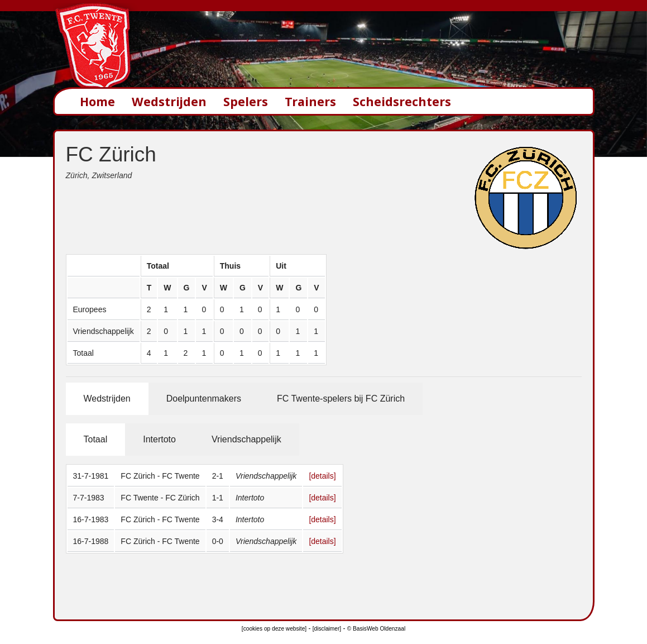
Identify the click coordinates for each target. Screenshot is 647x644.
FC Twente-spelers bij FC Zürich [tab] (341, 399)
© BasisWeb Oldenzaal (376, 629)
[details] (322, 476)
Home (97, 101)
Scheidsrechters (402, 101)
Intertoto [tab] (159, 439)
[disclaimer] (327, 629)
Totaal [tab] (96, 439)
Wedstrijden (169, 101)
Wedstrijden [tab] (107, 399)
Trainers (310, 101)
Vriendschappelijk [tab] (246, 439)
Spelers (246, 101)
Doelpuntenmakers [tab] (204, 399)
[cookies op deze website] (274, 629)
